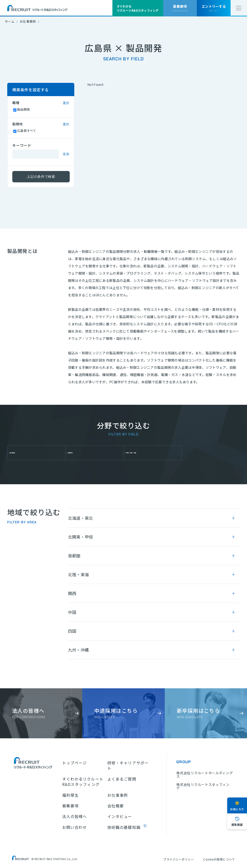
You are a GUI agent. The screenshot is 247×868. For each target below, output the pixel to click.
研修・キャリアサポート (128, 765)
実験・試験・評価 (146, 453)
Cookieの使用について (219, 859)
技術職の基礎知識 (124, 827)
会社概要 (116, 806)
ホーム (10, 21)
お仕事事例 (28, 21)
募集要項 (70, 806)
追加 (66, 154)
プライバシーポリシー (178, 859)
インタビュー (120, 816)
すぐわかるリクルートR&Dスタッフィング (83, 782)
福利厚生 (70, 795)
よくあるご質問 (122, 779)
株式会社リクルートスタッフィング (203, 786)
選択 (66, 103)
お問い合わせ (75, 827)
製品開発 (22, 453)
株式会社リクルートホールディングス (205, 775)
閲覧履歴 (237, 825)
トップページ (75, 763)
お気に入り (237, 809)
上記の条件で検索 (41, 177)
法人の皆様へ (75, 816)
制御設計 (80, 453)
